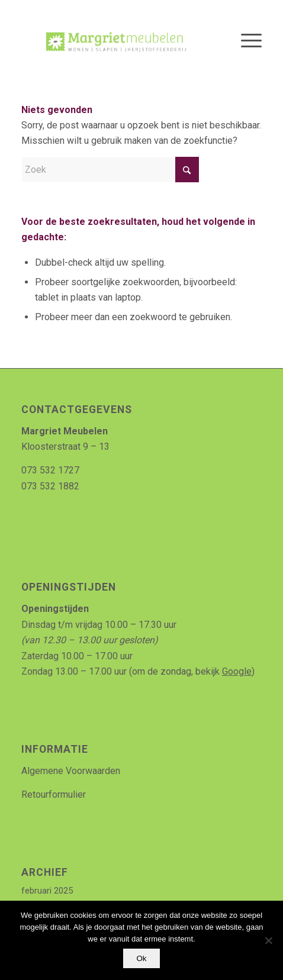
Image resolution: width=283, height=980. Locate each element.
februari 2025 (47, 891)
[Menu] (245, 41)
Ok (141, 958)
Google (237, 671)
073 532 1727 (50, 470)
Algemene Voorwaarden (71, 771)
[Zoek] (110, 170)
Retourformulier (54, 794)
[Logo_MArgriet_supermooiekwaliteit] (118, 41)
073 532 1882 (50, 486)
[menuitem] (245, 41)
